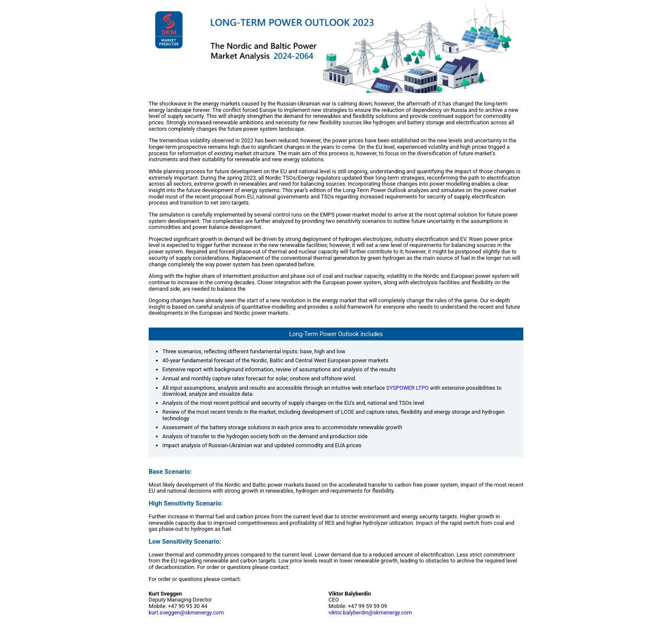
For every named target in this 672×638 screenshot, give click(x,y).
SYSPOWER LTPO (407, 388)
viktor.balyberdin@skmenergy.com (370, 612)
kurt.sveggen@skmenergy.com (186, 612)
